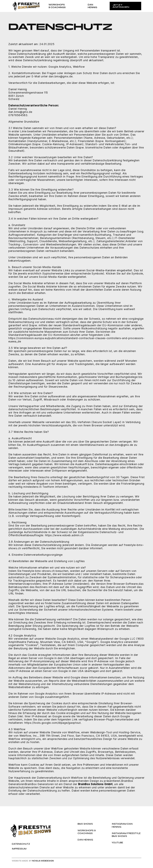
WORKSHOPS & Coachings (87, 832)
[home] (19, 6)
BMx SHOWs (85, 824)
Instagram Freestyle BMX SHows (126, 835)
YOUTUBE (117, 842)
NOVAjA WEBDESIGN (43, 861)
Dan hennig (85, 840)
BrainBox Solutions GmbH (95, 784)
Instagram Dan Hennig (122, 825)
